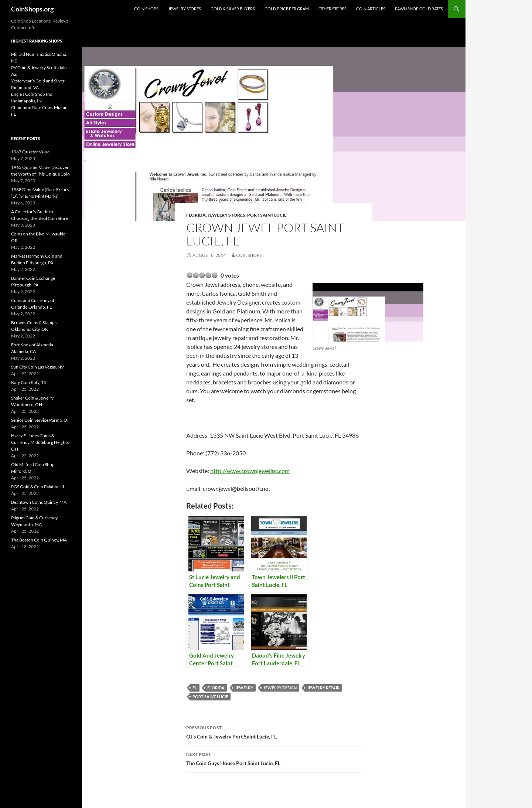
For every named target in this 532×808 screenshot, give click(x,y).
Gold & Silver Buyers (233, 9)
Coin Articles (371, 9)
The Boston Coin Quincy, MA (39, 540)
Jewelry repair (323, 688)
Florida (196, 215)
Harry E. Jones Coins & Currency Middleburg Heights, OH (40, 442)
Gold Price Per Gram (287, 9)
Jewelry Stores (185, 9)
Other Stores (332, 9)
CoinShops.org (32, 9)
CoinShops (249, 255)
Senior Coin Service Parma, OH (41, 420)
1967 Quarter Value (30, 152)
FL (195, 688)
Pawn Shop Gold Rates (419, 9)
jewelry (244, 688)
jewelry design (280, 688)
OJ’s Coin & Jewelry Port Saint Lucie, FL (274, 731)
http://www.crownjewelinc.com (250, 471)
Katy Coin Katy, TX (29, 382)
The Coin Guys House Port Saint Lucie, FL (274, 758)
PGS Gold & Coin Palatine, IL (38, 487)
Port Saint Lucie (267, 215)
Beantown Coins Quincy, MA (39, 502)
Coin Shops (146, 9)
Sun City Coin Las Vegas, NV (37, 367)
